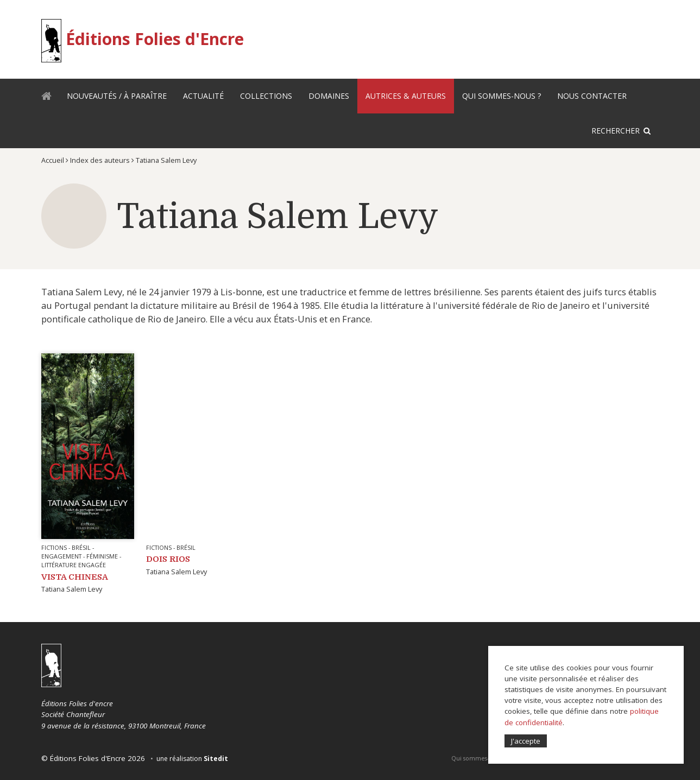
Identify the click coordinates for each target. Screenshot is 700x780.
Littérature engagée (74, 565)
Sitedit (216, 759)
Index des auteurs (100, 160)
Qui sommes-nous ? (502, 96)
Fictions (54, 547)
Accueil (50, 98)
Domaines (329, 96)
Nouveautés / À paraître (117, 96)
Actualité (203, 96)
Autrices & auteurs (406, 96)
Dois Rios (168, 559)
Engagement (61, 556)
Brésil (81, 547)
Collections (266, 96)
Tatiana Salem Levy (72, 589)
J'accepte (526, 741)
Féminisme (102, 556)
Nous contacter (592, 96)
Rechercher (616, 131)
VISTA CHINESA (75, 577)
